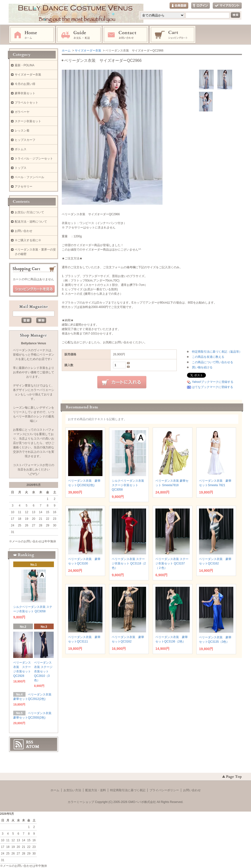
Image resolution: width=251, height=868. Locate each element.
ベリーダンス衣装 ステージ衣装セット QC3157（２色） (172, 563)
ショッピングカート (173, 35)
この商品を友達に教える (208, 357)
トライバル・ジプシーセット (34, 159)
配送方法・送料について (31, 222)
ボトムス (21, 149)
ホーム (32, 35)
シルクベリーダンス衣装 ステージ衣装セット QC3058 (128, 485)
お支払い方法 (72, 790)
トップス (21, 168)
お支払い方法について (29, 212)
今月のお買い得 (25, 84)
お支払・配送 (79, 35)
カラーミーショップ (81, 802)
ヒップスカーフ (25, 140)
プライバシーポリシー (164, 790)
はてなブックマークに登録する (213, 387)
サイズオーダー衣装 (88, 51)
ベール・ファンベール (29, 177)
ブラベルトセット (26, 103)
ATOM (33, 747)
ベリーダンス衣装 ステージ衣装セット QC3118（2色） (129, 563)
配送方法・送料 (96, 790)
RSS (30, 742)
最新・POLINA (25, 65)
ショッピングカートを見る (34, 289)
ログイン (201, 6)
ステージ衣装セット (28, 121)
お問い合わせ (126, 35)
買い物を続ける (202, 367)
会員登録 (179, 6)
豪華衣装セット (25, 93)
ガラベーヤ (22, 112)
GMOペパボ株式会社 (142, 802)
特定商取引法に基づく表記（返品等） (217, 352)
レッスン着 (22, 131)
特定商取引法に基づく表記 (128, 790)
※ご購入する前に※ (28, 240)
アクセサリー (24, 187)
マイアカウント (227, 6)
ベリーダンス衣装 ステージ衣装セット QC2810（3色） (43, 671)
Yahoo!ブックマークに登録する (213, 382)
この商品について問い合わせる (213, 362)
